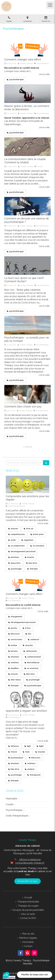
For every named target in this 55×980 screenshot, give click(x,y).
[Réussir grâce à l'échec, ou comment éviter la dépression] (27, 94)
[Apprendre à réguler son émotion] (27, 699)
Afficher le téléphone (30, 860)
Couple (10, 804)
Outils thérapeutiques (17, 816)
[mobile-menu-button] (50, 5)
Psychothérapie (14, 810)
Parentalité (11, 799)
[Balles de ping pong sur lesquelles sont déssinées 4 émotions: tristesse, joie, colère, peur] (27, 484)
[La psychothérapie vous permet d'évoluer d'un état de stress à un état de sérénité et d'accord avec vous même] (27, 206)
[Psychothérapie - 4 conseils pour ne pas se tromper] (27, 325)
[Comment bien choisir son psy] (27, 394)
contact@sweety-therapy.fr (30, 863)
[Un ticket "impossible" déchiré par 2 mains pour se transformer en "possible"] (27, 47)
